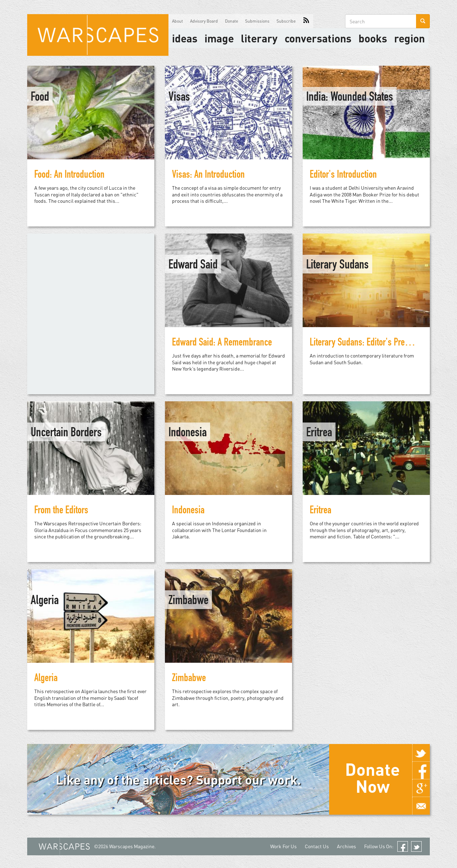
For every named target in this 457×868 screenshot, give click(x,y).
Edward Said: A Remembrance (222, 343)
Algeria (45, 601)
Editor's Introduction (343, 176)
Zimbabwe (188, 601)
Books (373, 38)
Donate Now (372, 778)
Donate (232, 21)
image (219, 38)
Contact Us (317, 846)
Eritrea (319, 433)
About (177, 21)
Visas (179, 98)
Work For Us (283, 846)
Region (409, 38)
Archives (346, 846)
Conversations (318, 38)
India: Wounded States (350, 98)
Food (40, 98)
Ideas (185, 38)
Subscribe (286, 21)
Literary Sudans (337, 266)
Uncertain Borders (66, 433)
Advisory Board (204, 21)
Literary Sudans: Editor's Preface (364, 343)
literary (259, 38)
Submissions (257, 21)
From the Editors (61, 511)
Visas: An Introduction (208, 176)
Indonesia (188, 433)
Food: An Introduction (69, 176)
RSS (306, 21)
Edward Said (193, 266)
